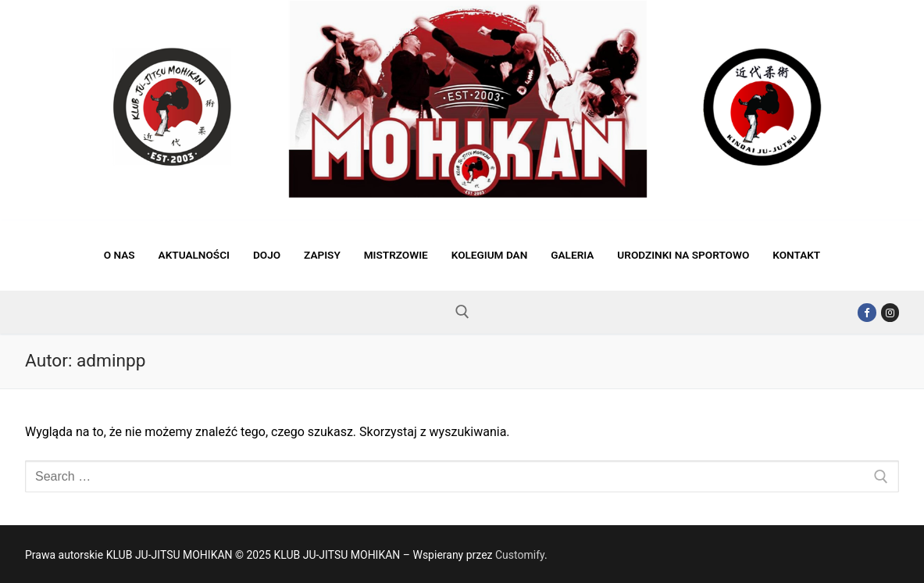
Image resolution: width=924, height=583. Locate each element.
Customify (520, 555)
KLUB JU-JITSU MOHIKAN (145, 209)
